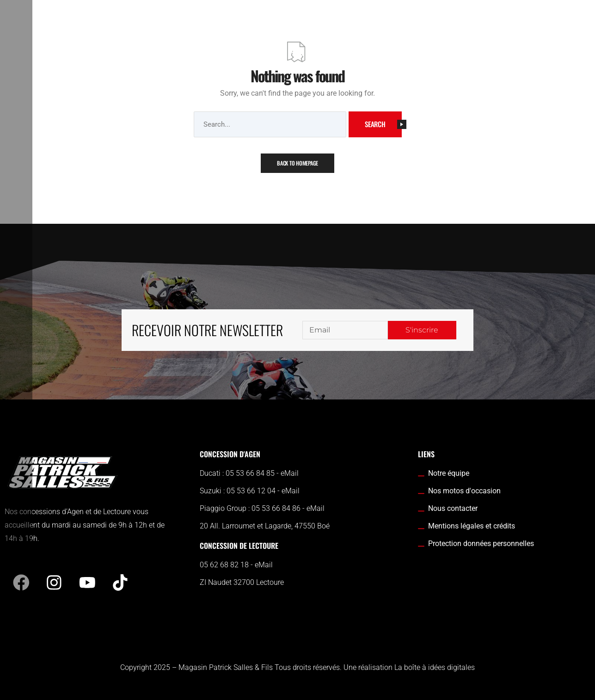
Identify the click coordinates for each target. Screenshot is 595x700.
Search (383, 124)
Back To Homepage (297, 163)
